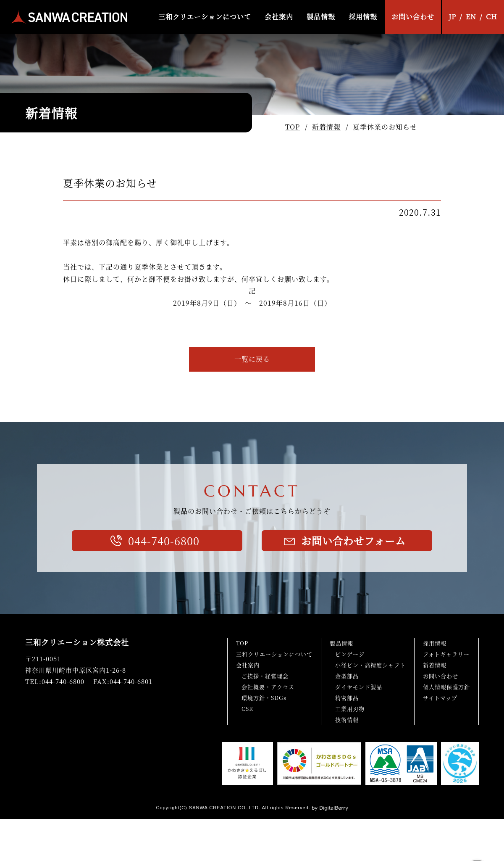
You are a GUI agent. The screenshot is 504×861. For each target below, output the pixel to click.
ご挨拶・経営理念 (265, 676)
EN (471, 17)
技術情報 (347, 720)
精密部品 (347, 698)
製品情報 (321, 17)
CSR (247, 709)
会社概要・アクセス (268, 687)
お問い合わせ (413, 17)
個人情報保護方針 (446, 687)
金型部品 (347, 676)
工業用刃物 (350, 709)
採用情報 (363, 17)
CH (492, 17)
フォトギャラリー (446, 654)
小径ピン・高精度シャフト (370, 665)
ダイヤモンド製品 (359, 687)
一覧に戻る (252, 359)
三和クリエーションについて (205, 17)
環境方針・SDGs (264, 698)
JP (452, 17)
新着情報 (326, 127)
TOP (293, 127)
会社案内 (279, 17)
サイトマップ (440, 698)
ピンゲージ (350, 654)
